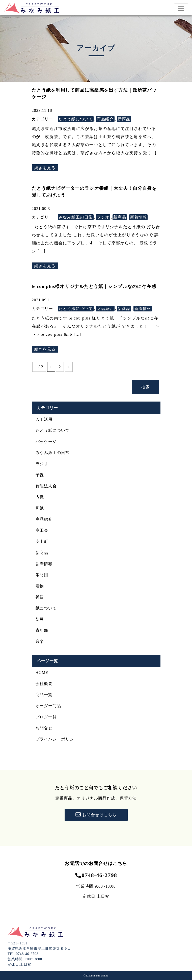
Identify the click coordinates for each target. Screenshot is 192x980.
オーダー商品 (48, 706)
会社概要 (44, 684)
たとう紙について (76, 119)
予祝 (40, 475)
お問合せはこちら (96, 815)
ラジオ (103, 217)
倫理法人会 (46, 486)
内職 (40, 497)
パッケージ (46, 442)
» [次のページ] (69, 367)
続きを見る (45, 168)
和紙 (40, 508)
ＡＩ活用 (44, 419)
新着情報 (139, 217)
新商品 (124, 119)
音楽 (40, 641)
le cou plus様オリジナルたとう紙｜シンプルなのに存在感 (94, 286)
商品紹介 (105, 119)
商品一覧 (44, 695)
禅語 (40, 597)
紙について (46, 608)
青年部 (42, 630)
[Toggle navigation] (181, 8)
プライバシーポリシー (57, 739)
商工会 (42, 530)
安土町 (42, 541)
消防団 (42, 575)
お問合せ (44, 728)
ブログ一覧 (46, 717)
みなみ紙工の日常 (76, 217)
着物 (40, 586)
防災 (40, 619)
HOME (42, 672)
